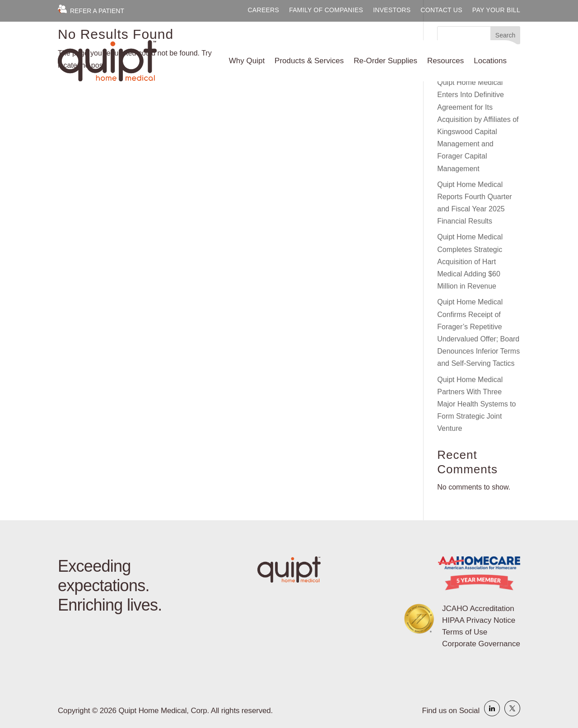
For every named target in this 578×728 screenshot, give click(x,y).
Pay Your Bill (496, 10)
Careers (263, 10)
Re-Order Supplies (385, 61)
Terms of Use (465, 632)
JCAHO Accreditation (478, 609)
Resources (445, 61)
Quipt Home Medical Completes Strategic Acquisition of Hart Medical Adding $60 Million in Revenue (470, 261)
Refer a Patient (91, 11)
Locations (490, 61)
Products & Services (309, 61)
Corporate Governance (481, 644)
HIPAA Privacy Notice (479, 620)
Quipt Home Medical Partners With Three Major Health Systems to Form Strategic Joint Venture (476, 404)
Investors (392, 10)
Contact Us (441, 10)
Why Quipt (247, 61)
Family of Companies (326, 10)
